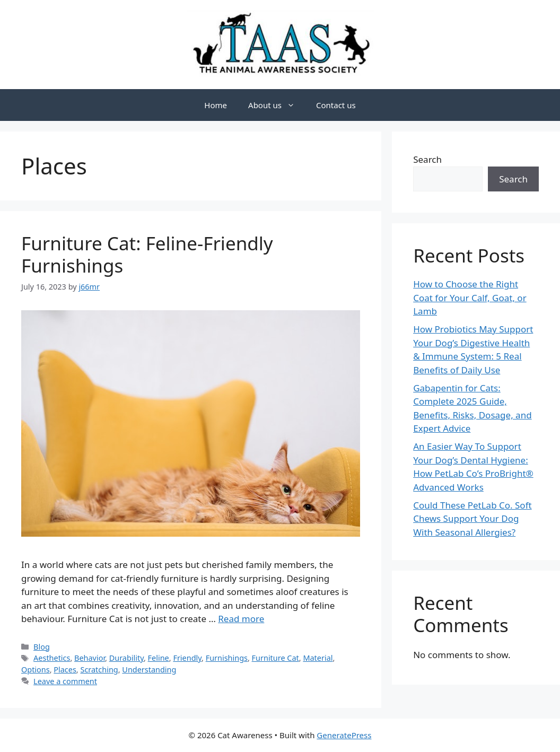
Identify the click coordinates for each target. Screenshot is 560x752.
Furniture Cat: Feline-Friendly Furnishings (147, 254)
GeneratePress (344, 735)
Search (427, 159)
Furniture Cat (275, 658)
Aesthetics (52, 658)
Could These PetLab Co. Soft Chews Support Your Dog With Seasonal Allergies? (472, 519)
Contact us (336, 105)
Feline (159, 658)
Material (318, 658)
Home (216, 105)
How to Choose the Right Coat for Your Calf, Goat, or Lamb (470, 298)
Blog (42, 647)
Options (36, 670)
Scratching (99, 670)
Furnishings (227, 658)
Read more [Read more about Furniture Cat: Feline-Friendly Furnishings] (241, 619)
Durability (126, 658)
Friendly (187, 658)
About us (277, 105)
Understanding (149, 670)
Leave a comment (65, 681)
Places (65, 670)
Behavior (90, 658)
